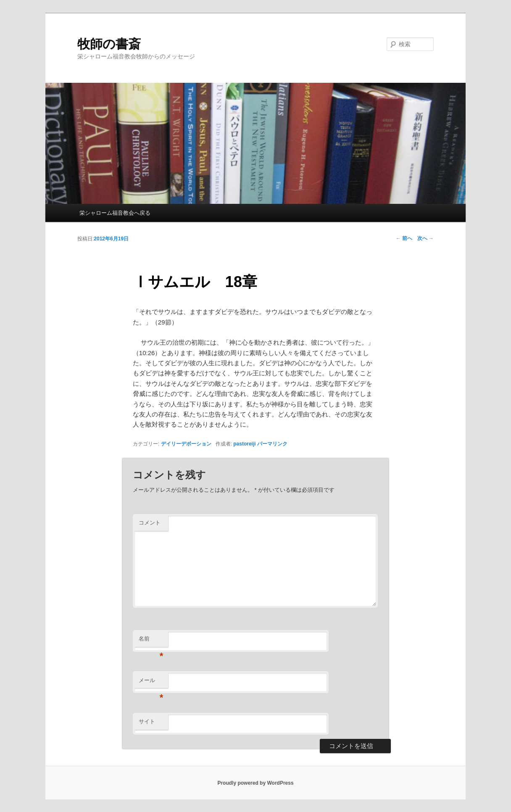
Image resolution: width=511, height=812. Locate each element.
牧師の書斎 (109, 44)
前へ (404, 238)
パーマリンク (272, 444)
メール (151, 683)
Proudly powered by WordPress (255, 783)
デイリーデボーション (186, 444)
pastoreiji (244, 444)
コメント (150, 523)
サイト (147, 721)
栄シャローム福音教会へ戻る (115, 213)
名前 (151, 641)
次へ (425, 238)
